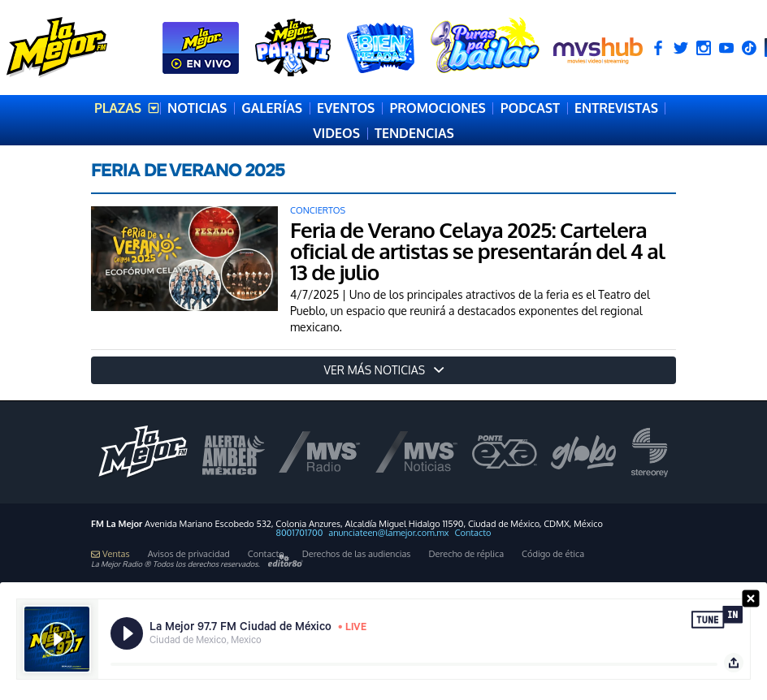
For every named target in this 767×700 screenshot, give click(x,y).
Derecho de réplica (466, 554)
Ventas (110, 554)
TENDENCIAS (414, 133)
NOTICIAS (197, 108)
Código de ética (553, 554)
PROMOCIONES (437, 108)
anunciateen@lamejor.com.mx (388, 533)
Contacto (473, 533)
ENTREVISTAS (616, 108)
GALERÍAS (272, 108)
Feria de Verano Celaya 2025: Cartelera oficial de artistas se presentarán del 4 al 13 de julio (477, 251)
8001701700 (300, 533)
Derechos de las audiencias (357, 554)
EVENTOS (346, 108)
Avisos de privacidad (189, 554)
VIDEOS (336, 133)
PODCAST (530, 108)
